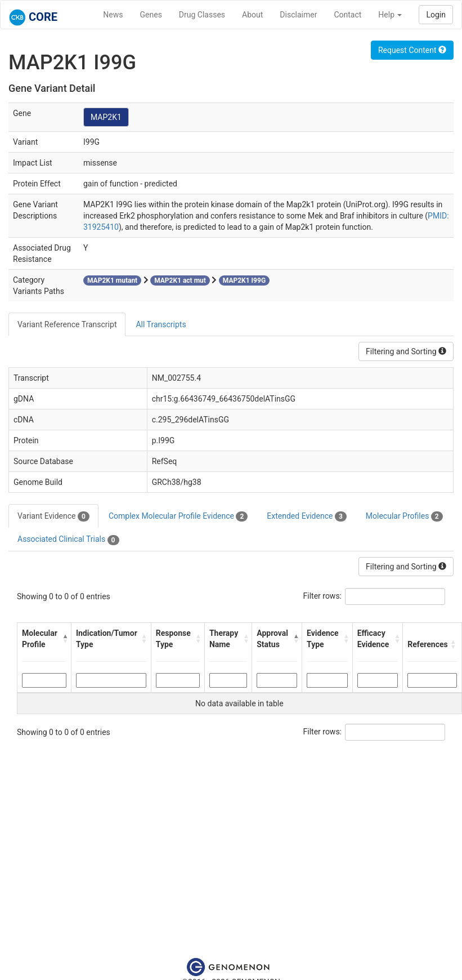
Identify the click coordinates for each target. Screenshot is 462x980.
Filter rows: (323, 596)
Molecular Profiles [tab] (404, 516)
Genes (151, 15)
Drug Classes (202, 15)
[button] (64, 639)
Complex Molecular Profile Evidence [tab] (178, 516)
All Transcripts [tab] (161, 324)
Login (436, 15)
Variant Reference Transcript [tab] (67, 324)
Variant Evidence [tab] (53, 516)
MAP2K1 (106, 117)
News (113, 15)
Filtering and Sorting (406, 351)
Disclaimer (298, 15)
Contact (347, 15)
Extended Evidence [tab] (306, 516)
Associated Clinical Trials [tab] (68, 540)
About (252, 15)
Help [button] (390, 15)
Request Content (412, 50)
